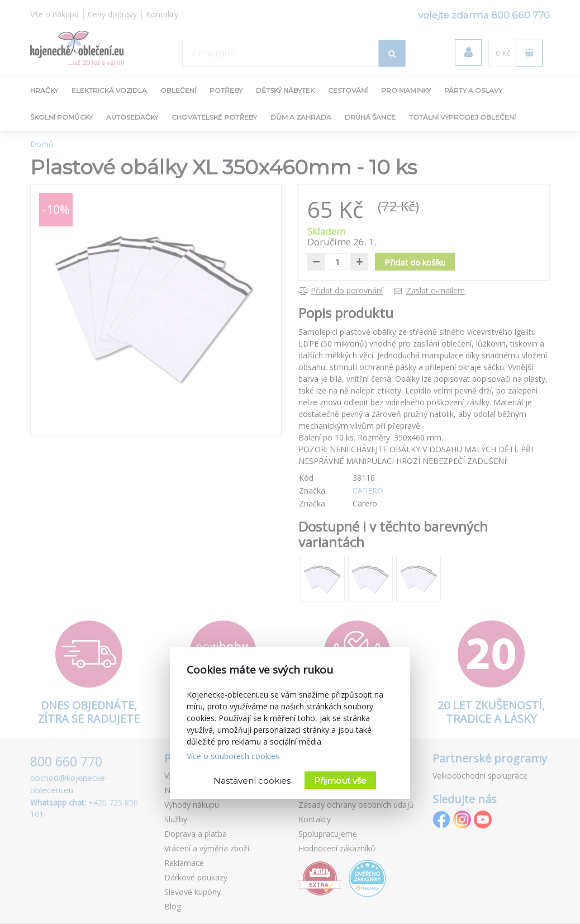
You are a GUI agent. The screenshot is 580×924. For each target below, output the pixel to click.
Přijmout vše (340, 781)
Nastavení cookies (252, 781)
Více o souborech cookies (233, 756)
